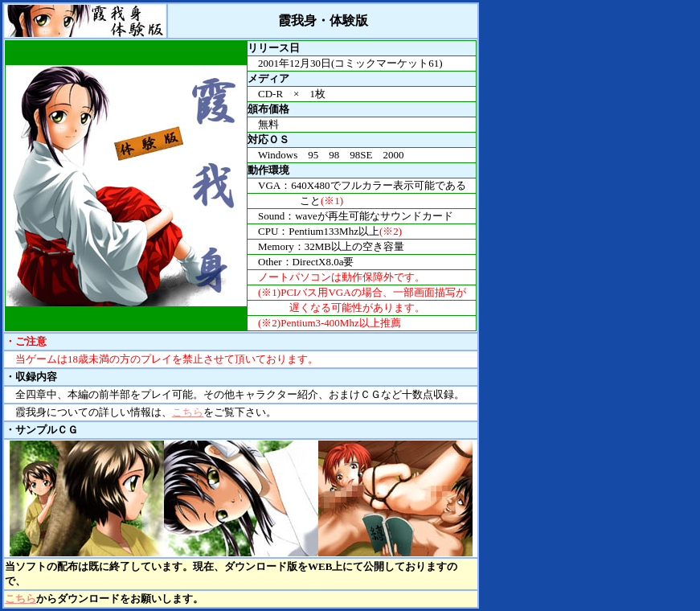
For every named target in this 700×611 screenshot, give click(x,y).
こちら (188, 412)
